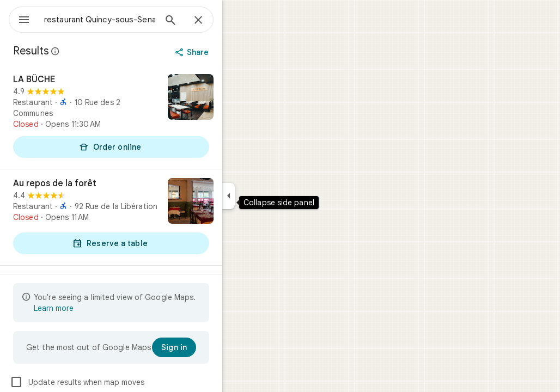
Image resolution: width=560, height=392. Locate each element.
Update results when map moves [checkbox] (116, 382)
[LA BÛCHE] (150, 117)
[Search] (210, 21)
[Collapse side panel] (268, 196)
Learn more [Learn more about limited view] (93, 308)
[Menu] (20, 19)
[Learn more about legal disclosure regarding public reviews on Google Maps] (95, 51)
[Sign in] (213, 347)
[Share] (232, 52)
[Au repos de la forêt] (150, 217)
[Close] (238, 21)
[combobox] (128, 20)
